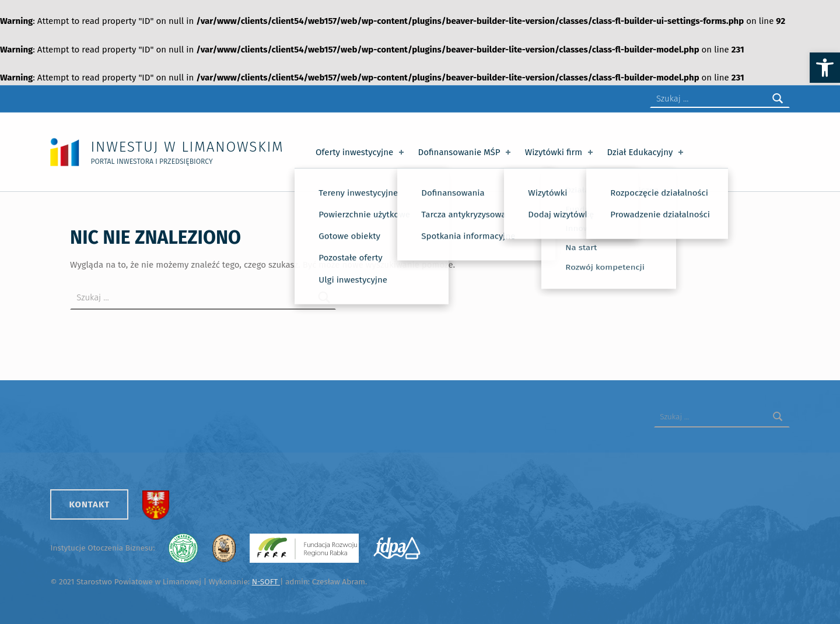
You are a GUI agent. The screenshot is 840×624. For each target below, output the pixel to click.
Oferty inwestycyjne (361, 152)
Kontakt (89, 504)
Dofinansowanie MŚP (466, 152)
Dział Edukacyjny (647, 152)
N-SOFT (266, 582)
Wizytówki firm (560, 152)
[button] (825, 68)
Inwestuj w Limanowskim (187, 147)
